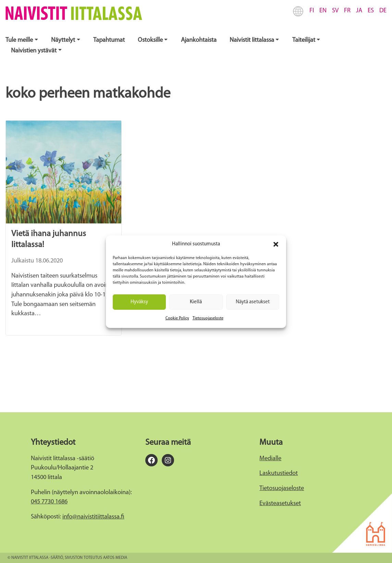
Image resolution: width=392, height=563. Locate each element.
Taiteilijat (304, 40)
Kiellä (196, 302)
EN (323, 11)
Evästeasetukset (280, 504)
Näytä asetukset (253, 302)
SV (335, 11)
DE (383, 11)
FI (312, 11)
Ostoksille (150, 40)
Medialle (270, 459)
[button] (276, 244)
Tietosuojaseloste (208, 318)
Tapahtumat (109, 40)
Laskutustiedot (279, 473)
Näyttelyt (63, 40)
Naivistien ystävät (34, 51)
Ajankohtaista (199, 40)
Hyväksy (139, 302)
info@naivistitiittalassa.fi (93, 517)
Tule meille (19, 40)
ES (371, 11)
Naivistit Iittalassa (252, 40)
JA (359, 11)
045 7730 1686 (49, 502)
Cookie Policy (177, 318)
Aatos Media (115, 558)
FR (347, 11)
